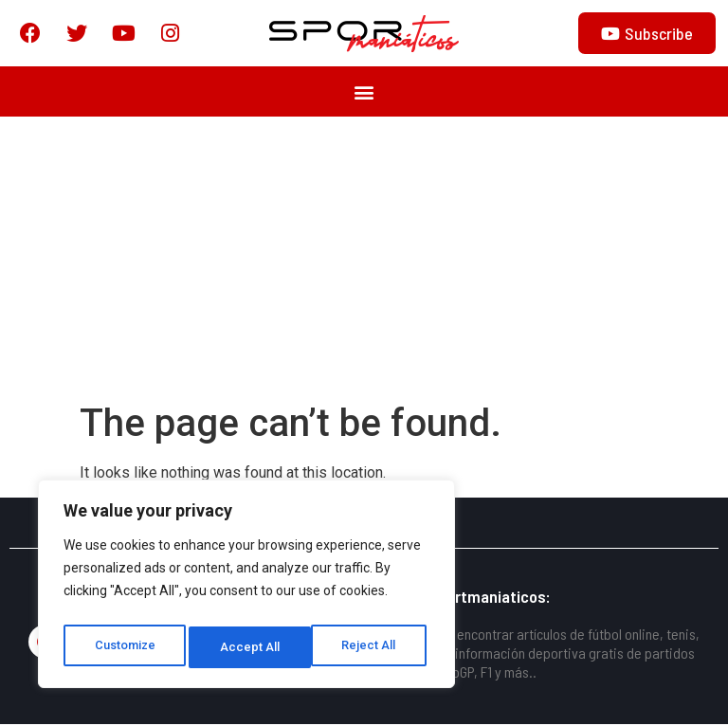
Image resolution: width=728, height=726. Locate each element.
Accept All (371, 647)
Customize (125, 647)
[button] (364, 93)
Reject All (250, 647)
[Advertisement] (364, 261)
